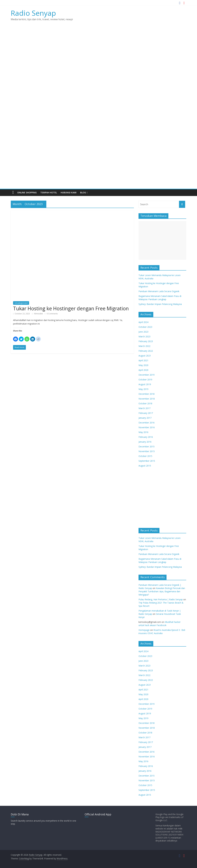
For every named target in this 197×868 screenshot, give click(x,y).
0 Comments (51, 314)
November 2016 (147, 427)
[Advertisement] (98, 166)
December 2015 (147, 446)
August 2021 (145, 356)
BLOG (83, 193)
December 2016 (147, 423)
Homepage (144, 630)
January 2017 (145, 418)
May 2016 (143, 432)
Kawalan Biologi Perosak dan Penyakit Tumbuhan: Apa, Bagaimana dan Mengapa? (162, 591)
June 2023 (143, 332)
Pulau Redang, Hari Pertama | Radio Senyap (161, 599)
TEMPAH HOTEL (49, 193)
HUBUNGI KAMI (69, 193)
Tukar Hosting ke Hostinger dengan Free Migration (71, 308)
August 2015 (145, 466)
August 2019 (145, 384)
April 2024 (143, 322)
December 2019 (147, 375)
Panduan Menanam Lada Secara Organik (159, 291)
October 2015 (145, 456)
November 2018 (147, 399)
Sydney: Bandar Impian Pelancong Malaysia (160, 304)
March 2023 (144, 336)
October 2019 (145, 380)
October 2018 (145, 403)
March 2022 (144, 346)
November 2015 (147, 451)
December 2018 (147, 394)
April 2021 (143, 360)
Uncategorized (21, 303)
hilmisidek (39, 314)
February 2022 (146, 351)
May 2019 (143, 389)
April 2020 (143, 370)
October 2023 (145, 327)
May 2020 (143, 365)
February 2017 (146, 413)
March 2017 (144, 408)
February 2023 (146, 341)
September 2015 (147, 461)
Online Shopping (27, 193)
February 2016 (146, 437)
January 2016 (145, 442)
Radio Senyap (33, 13)
